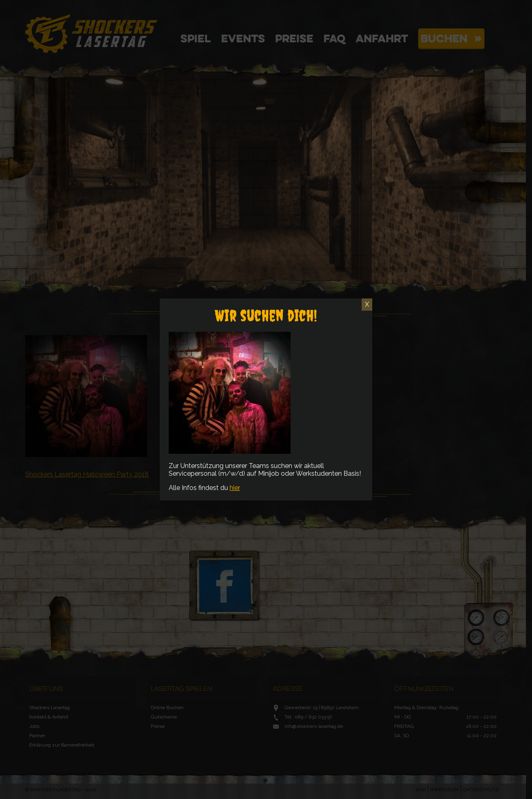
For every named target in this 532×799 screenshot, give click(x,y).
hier (235, 488)
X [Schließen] (367, 304)
